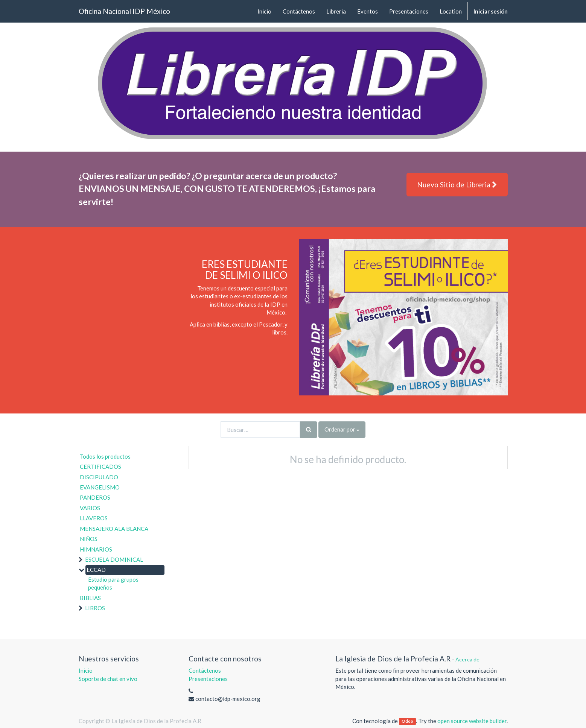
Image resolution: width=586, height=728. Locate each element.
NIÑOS (89, 539)
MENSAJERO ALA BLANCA (114, 529)
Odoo (407, 721)
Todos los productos (105, 456)
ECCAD (96, 570)
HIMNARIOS (96, 549)
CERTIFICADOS (100, 467)
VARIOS (90, 508)
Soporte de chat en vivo (108, 679)
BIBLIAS (90, 598)
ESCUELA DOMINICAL (114, 559)
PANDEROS (95, 497)
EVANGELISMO (100, 487)
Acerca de (467, 659)
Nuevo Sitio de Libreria (457, 185)
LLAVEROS (94, 518)
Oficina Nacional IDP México (124, 11)
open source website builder (472, 721)
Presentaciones (208, 679)
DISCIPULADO (99, 477)
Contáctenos (205, 670)
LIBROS (95, 608)
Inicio (86, 670)
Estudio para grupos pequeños (113, 583)
